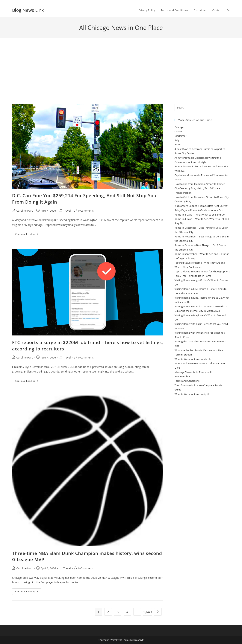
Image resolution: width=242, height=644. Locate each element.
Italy (177, 140)
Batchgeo (180, 127)
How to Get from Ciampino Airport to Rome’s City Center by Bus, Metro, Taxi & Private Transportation (200, 188)
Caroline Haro (25, 211)
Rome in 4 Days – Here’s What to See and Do (200, 215)
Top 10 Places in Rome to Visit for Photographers (202, 271)
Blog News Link (28, 10)
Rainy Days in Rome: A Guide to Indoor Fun (199, 210)
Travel (67, 211)
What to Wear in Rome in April (192, 394)
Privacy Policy (182, 376)
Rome (178, 144)
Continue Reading (28, 235)
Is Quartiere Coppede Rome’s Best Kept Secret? (201, 206)
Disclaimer (181, 136)
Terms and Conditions (187, 381)
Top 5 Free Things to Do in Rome (193, 276)
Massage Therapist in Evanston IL (193, 372)
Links (177, 368)
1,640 (147, 612)
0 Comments (86, 211)
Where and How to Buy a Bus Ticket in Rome (200, 363)
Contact (179, 131)
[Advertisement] (121, 76)
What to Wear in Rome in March (193, 359)
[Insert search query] (202, 108)
